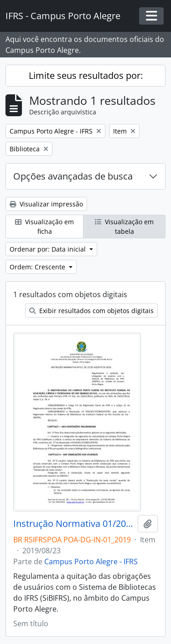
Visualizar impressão (46, 204)
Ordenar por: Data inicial (49, 249)
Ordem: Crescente (38, 267)
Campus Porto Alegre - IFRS (91, 562)
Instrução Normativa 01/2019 (74, 524)
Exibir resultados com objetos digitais (91, 311)
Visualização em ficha (44, 227)
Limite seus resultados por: (86, 75)
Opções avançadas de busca (73, 176)
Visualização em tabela (124, 227)
